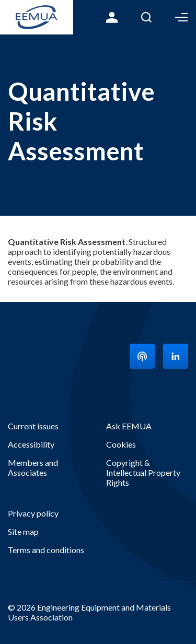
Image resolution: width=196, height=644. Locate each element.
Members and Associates (33, 467)
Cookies (121, 444)
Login (112, 17)
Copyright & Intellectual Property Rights (143, 472)
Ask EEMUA (129, 426)
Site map (23, 531)
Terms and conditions (46, 550)
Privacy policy (33, 513)
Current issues (33, 426)
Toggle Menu (181, 17)
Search (146, 17)
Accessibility (31, 444)
